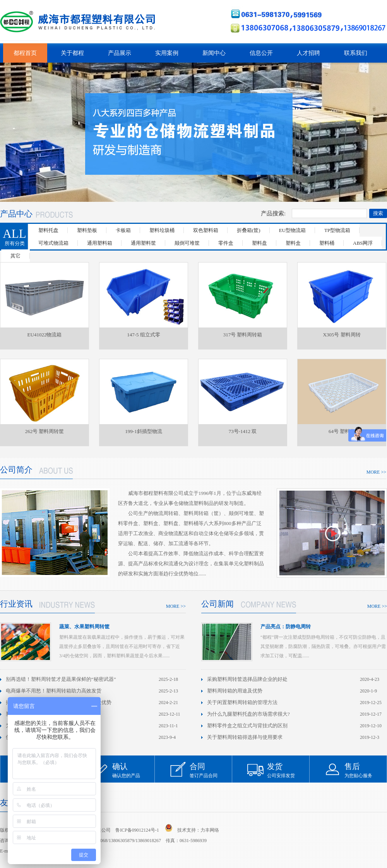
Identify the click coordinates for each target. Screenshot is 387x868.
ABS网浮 (363, 243)
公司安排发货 (288, 770)
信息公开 (261, 53)
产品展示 (120, 53)
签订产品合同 (211, 770)
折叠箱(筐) (249, 230)
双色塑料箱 (206, 230)
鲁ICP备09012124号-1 (137, 830)
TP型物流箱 (337, 230)
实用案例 (167, 53)
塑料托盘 (48, 230)
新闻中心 (214, 53)
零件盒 (226, 243)
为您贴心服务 (366, 770)
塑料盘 (259, 243)
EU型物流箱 (292, 230)
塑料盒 (293, 243)
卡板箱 (123, 230)
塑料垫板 (87, 230)
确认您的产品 (134, 770)
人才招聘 (308, 53)
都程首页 (25, 53)
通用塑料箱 (100, 243)
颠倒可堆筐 (187, 243)
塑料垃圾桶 (162, 230)
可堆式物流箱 (53, 243)
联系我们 (356, 53)
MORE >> (376, 472)
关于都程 (72, 53)
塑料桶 (327, 243)
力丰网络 (210, 830)
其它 (15, 256)
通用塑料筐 (143, 243)
